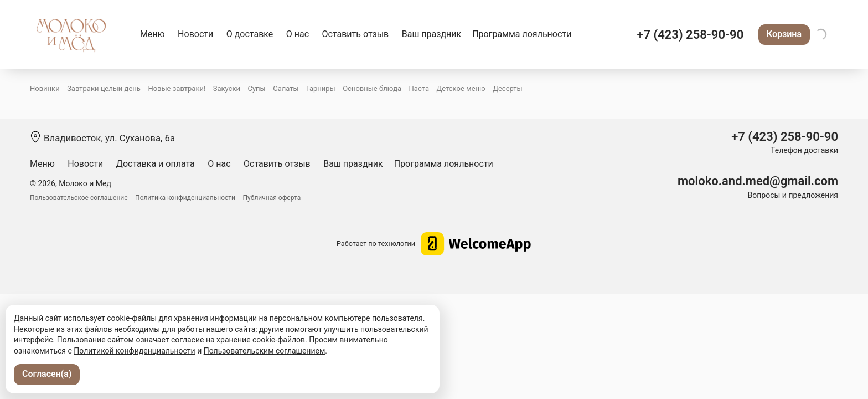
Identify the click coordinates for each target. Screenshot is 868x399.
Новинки (45, 88)
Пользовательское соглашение (79, 198)
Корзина (784, 34)
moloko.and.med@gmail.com (758, 181)
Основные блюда (372, 88)
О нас (298, 34)
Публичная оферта (272, 198)
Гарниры (321, 88)
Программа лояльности (522, 34)
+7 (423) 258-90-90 (690, 35)
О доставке (250, 34)
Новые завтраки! (177, 88)
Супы (256, 88)
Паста (419, 88)
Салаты (286, 88)
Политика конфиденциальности (185, 198)
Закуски (227, 88)
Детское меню (461, 88)
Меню (153, 34)
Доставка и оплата (156, 164)
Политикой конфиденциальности (134, 351)
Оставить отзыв (356, 34)
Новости (195, 34)
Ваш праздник (432, 34)
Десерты (508, 88)
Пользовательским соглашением (265, 351)
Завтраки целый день (104, 88)
